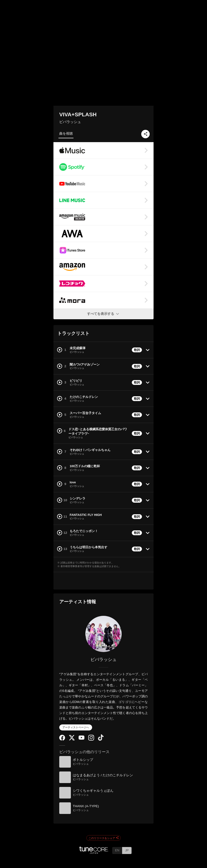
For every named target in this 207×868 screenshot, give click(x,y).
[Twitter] (72, 739)
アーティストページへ (76, 727)
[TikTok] (101, 740)
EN (117, 850)
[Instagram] (91, 740)
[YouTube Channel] (81, 739)
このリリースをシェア (103, 838)
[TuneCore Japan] (94, 852)
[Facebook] (62, 740)
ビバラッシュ (70, 122)
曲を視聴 (66, 133)
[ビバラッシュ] (103, 634)
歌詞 (137, 350)
